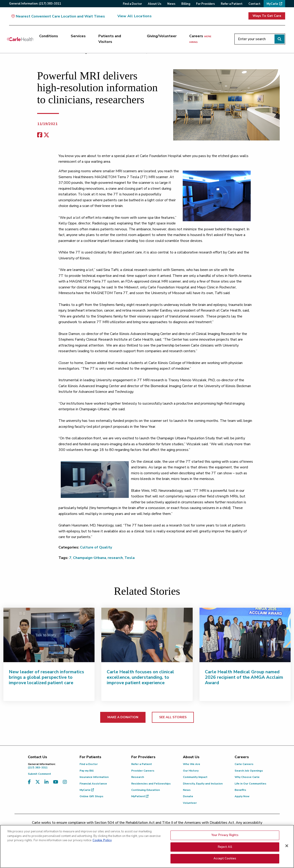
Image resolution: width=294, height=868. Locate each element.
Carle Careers (244, 764)
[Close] (287, 846)
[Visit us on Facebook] (29, 782)
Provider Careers (143, 771)
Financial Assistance (93, 784)
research (115, 558)
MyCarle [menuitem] (272, 4)
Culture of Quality (96, 547)
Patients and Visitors (110, 39)
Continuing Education (146, 790)
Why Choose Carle (247, 777)
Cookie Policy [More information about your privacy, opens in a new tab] (102, 840)
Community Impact (195, 777)
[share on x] (46, 135)
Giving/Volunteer (162, 36)
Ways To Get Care (267, 16)
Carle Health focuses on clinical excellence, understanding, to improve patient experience (140, 677)
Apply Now (242, 796)
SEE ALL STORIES (173, 717)
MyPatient (140, 796)
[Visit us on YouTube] (56, 782)
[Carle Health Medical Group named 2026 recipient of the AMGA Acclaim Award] (245, 635)
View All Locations (135, 16)
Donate (188, 796)
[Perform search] (279, 39)
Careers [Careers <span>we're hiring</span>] (200, 39)
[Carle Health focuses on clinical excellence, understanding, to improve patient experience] (147, 635)
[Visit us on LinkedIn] (46, 782)
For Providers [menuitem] (205, 4)
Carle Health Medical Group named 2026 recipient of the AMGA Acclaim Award (244, 677)
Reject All (225, 847)
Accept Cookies (225, 858)
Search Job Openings (249, 771)
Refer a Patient (142, 764)
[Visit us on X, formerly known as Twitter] (38, 782)
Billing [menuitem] (186, 4)
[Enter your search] (260, 39)
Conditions (49, 36)
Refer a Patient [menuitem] (232, 4)
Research (138, 777)
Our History (191, 771)
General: (35, 4)
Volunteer (190, 803)
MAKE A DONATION (123, 717)
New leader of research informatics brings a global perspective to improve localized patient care (46, 677)
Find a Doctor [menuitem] (132, 4)
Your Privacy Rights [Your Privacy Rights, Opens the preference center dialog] (225, 835)
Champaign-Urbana (90, 558)
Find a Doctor (89, 764)
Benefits (240, 790)
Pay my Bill (87, 771)
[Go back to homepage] (20, 39)
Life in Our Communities (250, 784)
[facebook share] (40, 135)
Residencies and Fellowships (151, 784)
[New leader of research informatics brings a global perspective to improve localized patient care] (49, 635)
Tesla (130, 558)
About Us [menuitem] (155, 4)
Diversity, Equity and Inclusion (203, 784)
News (187, 790)
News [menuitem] (171, 4)
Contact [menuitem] (254, 4)
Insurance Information (94, 777)
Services (78, 36)
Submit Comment (39, 774)
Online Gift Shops (91, 796)
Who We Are (192, 764)
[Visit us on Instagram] (65, 782)
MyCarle (87, 790)
